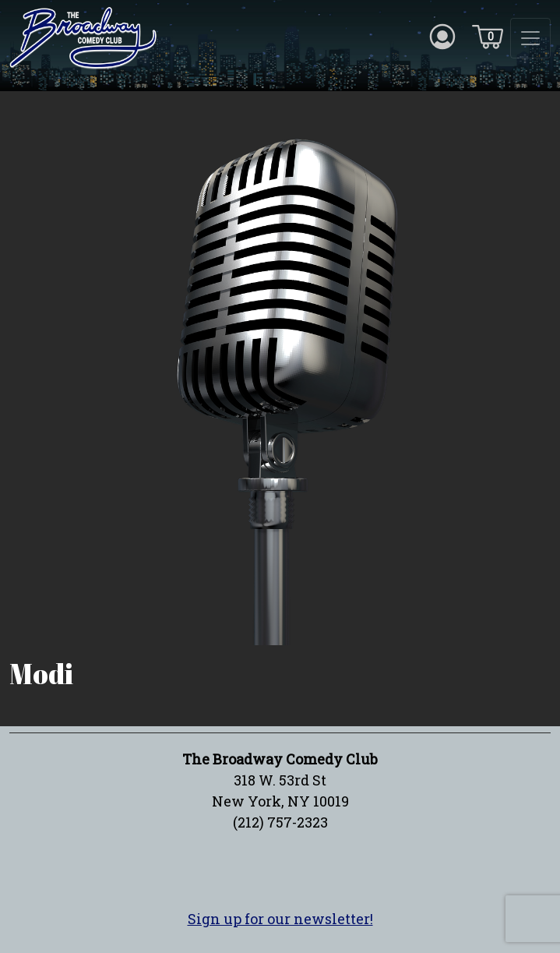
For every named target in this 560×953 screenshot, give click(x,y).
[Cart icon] (488, 36)
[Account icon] (442, 36)
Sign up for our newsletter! (280, 919)
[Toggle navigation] (530, 38)
